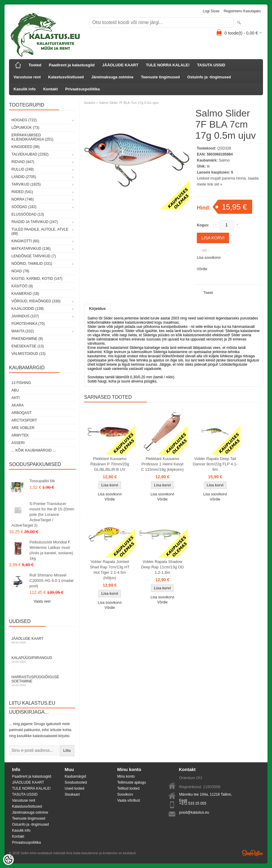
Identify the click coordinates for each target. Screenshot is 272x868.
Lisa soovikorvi (209, 258)
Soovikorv (125, 794)
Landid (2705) (24, 177)
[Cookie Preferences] (8, 860)
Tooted (35, 65)
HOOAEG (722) (24, 120)
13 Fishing (21, 383)
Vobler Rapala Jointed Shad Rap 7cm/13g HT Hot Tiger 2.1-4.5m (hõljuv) (110, 570)
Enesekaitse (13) (28, 346)
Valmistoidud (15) (29, 354)
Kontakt (50, 89)
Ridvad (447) (23, 162)
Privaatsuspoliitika (83, 89)
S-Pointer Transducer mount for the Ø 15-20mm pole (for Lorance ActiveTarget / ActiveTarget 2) (43, 514)
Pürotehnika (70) (28, 324)
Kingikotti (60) (25, 241)
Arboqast (21, 413)
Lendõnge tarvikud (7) (34, 256)
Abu (15, 390)
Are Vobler (23, 428)
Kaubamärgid (75, 776)
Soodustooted (76, 782)
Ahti (15, 398)
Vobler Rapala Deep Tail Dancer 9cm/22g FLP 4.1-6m (215, 464)
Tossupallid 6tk (42, 481)
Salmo (224, 160)
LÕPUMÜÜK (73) (25, 128)
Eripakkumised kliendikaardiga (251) (32, 137)
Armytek (20, 435)
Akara (18, 405)
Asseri (18, 443)
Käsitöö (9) (22, 286)
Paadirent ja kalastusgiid (72, 65)
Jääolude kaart (42, 640)
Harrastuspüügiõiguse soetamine (42, 681)
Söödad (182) (24, 207)
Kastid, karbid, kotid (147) (37, 279)
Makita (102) (23, 331)
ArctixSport (24, 420)
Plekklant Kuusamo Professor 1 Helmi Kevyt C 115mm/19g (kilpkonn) (163, 464)
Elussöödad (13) (28, 214)
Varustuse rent (27, 77)
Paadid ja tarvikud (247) (35, 222)
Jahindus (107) (25, 316)
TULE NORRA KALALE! (168, 65)
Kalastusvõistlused (66, 77)
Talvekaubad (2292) (30, 154)
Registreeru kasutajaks (242, 11)
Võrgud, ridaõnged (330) (36, 301)
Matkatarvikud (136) (31, 249)
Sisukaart (72, 794)
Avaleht (90, 103)
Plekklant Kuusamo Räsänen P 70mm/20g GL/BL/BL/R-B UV (110, 464)
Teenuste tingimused (160, 77)
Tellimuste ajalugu (131, 782)
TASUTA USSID (211, 65)
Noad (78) (20, 271)
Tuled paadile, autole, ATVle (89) (40, 231)
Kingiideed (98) (26, 147)
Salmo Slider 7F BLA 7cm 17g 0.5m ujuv (129, 103)
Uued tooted (74, 788)
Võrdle (202, 269)
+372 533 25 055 (193, 803)
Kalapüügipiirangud (42, 659)
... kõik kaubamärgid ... (34, 450)
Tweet (208, 293)
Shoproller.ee (252, 853)
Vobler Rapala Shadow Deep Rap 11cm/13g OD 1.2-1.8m (162, 567)
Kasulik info (25, 89)
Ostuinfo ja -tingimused (209, 77)
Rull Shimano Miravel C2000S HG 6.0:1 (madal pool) (51, 581)
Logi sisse (211, 11)
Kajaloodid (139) (28, 309)
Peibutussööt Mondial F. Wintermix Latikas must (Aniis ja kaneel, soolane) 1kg (51, 550)
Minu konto (126, 776)
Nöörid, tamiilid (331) (32, 264)
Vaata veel (42, 601)
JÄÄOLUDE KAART (120, 65)
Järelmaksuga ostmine (112, 77)
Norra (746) (23, 199)
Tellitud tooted (128, 788)
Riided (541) (22, 192)
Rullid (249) (23, 169)
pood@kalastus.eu (194, 812)
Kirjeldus (97, 308)
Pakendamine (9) (27, 339)
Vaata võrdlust (129, 800)
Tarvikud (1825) (26, 184)
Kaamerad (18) (25, 294)
